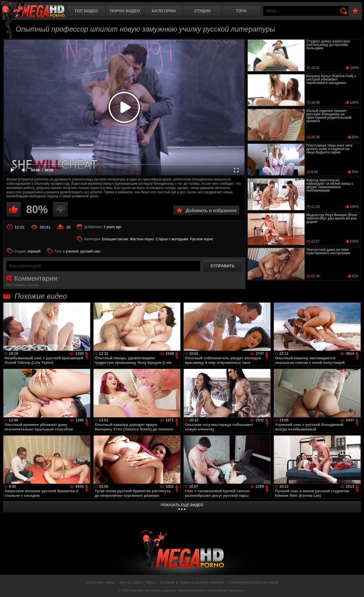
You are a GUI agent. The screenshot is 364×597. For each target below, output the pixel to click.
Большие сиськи (115, 239)
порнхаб (34, 251)
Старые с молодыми (172, 239)
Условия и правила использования (192, 582)
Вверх (355, 586)
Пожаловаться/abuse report (254, 582)
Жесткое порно (142, 239)
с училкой (71, 251)
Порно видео (125, 11)
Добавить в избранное (211, 211)
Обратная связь (100, 582)
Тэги (241, 11)
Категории (164, 11)
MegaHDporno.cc (33, 10)
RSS (151, 582)
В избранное (355, 11)
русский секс (90, 251)
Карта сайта (131, 582)
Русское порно (201, 239)
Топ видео (86, 11)
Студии (202, 11)
